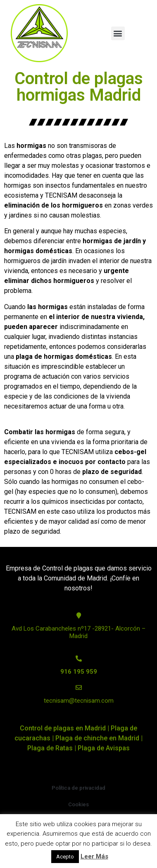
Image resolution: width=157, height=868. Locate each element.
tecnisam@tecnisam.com (79, 701)
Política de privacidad (78, 788)
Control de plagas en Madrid (63, 728)
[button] (118, 33)
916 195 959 (79, 672)
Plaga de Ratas (50, 748)
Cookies (78, 804)
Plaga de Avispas (104, 748)
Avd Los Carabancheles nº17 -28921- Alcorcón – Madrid (78, 632)
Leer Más (94, 856)
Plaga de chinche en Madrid (97, 738)
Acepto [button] (65, 857)
